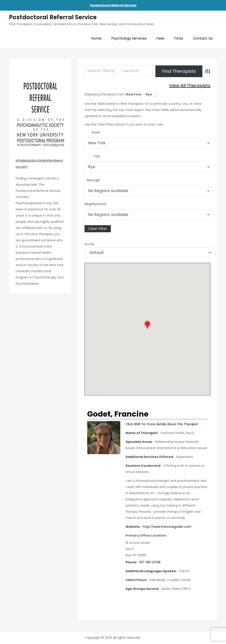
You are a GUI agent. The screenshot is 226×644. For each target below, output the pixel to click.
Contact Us (203, 38)
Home (96, 38)
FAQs (179, 38)
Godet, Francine (118, 414)
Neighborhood (95, 204)
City (97, 156)
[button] (147, 325)
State (96, 132)
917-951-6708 (150, 562)
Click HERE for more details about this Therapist (162, 424)
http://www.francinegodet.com (167, 527)
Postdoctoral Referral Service (113, 5)
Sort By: (90, 244)
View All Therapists (190, 86)
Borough (94, 180)
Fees (160, 38)
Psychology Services (129, 38)
